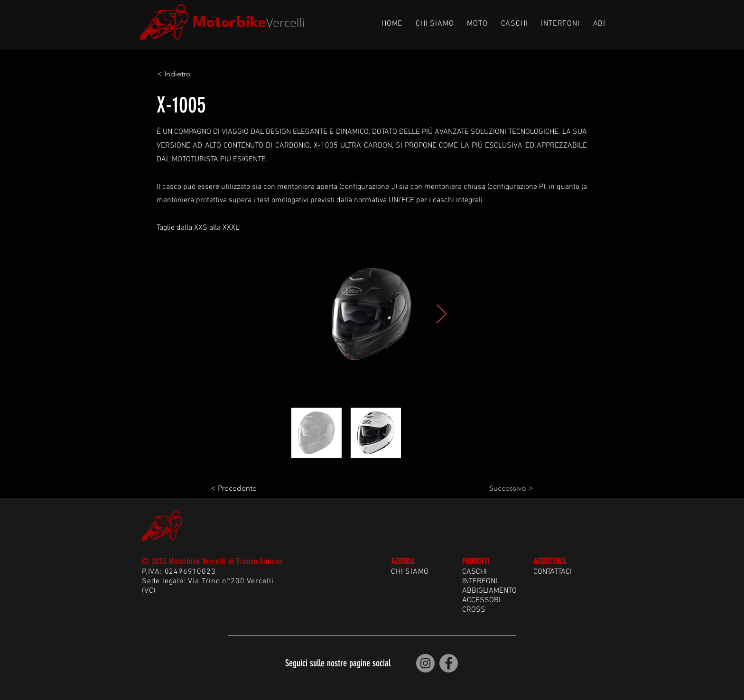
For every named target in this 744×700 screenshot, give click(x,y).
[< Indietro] (188, 74)
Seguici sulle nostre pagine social (338, 663)
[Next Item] (441, 314)
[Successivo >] (510, 488)
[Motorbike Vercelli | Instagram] (425, 663)
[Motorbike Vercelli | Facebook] (449, 663)
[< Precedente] (242, 488)
